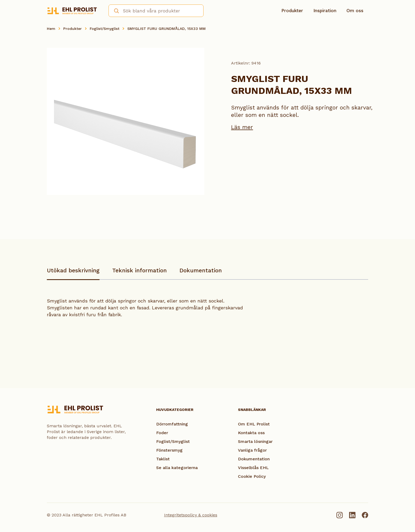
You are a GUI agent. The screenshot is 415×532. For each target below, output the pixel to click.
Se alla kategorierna (177, 468)
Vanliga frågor (252, 450)
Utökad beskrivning (73, 270)
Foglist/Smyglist (105, 29)
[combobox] (156, 11)
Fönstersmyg (169, 450)
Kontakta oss (251, 433)
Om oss (355, 11)
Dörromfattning (172, 424)
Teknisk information (139, 270)
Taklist (163, 459)
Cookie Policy (252, 476)
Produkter (292, 11)
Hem (51, 29)
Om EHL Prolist (254, 424)
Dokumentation (201, 270)
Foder (162, 433)
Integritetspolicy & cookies (191, 515)
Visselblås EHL (253, 468)
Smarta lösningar (255, 441)
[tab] (73, 273)
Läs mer (242, 127)
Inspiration (325, 11)
